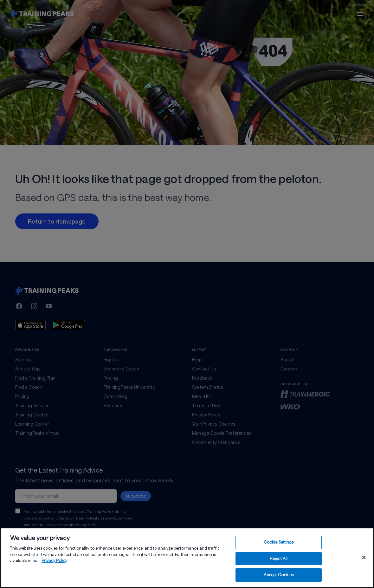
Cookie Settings (279, 542)
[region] (187, 558)
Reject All (279, 559)
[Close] (364, 558)
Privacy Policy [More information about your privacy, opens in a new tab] (54, 560)
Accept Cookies (279, 575)
